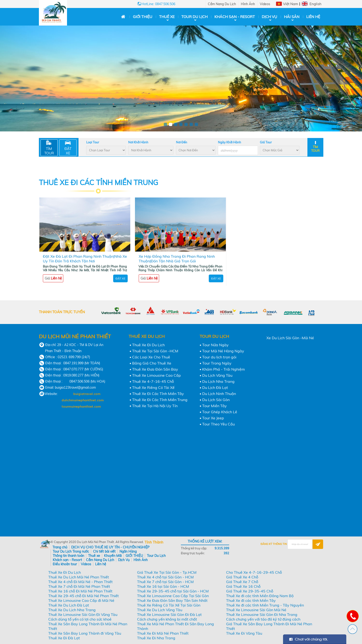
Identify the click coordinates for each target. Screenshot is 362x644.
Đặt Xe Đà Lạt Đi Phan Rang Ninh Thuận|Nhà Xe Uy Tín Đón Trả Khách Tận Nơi (85, 259)
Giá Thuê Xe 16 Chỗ (243, 586)
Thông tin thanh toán (68, 556)
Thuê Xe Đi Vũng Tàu (244, 633)
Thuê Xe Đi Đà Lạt (64, 638)
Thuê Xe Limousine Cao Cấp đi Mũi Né (81, 600)
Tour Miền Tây (215, 406)
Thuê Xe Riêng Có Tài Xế (153, 387)
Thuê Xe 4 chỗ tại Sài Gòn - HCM (165, 577)
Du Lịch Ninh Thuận (219, 394)
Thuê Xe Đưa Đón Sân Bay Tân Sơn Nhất (172, 600)
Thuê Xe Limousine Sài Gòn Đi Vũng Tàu (83, 614)
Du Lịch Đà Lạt (215, 387)
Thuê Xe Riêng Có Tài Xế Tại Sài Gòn (169, 605)
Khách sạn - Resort (235, 17)
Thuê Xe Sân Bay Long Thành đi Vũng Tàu (85, 633)
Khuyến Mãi (113, 556)
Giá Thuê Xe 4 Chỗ (242, 577)
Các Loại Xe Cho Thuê (151, 357)
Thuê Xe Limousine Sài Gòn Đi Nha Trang (262, 614)
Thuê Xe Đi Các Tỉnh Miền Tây (158, 394)
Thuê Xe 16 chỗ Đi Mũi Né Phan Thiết (80, 591)
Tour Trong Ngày (217, 363)
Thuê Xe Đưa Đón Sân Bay (155, 369)
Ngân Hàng (128, 551)
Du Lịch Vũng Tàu (217, 375)
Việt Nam (291, 4)
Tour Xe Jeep (213, 418)
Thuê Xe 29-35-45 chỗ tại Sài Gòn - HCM (173, 591)
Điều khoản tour (65, 564)
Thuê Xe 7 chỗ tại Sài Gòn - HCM (165, 582)
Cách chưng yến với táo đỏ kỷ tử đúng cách (263, 619)
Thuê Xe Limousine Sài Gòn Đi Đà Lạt (169, 614)
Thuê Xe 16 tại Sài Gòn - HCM (163, 586)
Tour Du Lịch (194, 17)
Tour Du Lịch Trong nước (71, 551)
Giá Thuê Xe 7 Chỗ (242, 582)
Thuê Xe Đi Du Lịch (148, 345)
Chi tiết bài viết (104, 551)
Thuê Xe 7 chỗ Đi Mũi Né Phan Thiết (79, 586)
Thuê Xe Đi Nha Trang (156, 638)
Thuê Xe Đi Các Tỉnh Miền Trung (160, 400)
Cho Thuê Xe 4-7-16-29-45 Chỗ (254, 572)
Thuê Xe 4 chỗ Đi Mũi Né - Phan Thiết (80, 582)
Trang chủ (60, 547)
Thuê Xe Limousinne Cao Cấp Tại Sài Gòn (173, 596)
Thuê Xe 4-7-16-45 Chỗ (153, 381)
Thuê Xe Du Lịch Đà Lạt (69, 605)
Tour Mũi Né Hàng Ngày (223, 351)
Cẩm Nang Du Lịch (222, 4)
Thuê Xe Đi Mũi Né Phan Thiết (163, 633)
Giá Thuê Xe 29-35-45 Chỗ (250, 591)
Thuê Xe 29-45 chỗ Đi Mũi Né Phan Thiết (84, 596)
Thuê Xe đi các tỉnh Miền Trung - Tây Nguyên (265, 605)
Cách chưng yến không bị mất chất (167, 619)
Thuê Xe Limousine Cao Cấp (157, 375)
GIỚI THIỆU (143, 17)
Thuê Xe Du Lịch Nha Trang (72, 610)
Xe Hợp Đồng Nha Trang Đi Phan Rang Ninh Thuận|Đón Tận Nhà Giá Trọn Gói (177, 259)
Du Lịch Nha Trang (218, 381)
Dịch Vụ (269, 17)
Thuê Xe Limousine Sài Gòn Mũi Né (256, 610)
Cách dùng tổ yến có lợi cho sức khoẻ (80, 619)
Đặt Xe (120, 278)
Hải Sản (292, 17)
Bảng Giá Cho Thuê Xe (152, 363)
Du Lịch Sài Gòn (216, 400)
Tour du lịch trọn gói (219, 357)
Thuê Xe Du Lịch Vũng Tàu (160, 610)
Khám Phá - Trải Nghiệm (224, 369)
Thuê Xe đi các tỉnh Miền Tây (251, 600)
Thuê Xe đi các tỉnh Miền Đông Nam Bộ (260, 596)
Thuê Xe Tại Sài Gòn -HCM (155, 351)
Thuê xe (167, 17)
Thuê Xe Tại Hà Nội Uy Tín (155, 406)
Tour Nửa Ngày (215, 345)
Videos (265, 4)
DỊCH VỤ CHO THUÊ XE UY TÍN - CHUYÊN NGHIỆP (110, 547)
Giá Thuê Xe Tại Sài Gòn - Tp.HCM (167, 572)
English (315, 4)
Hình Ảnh (248, 4)
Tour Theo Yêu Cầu (218, 424)
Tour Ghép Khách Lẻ (220, 412)
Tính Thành (154, 542)
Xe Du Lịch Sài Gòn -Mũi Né (290, 338)
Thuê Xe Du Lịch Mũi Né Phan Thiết (79, 577)
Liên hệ (313, 17)
